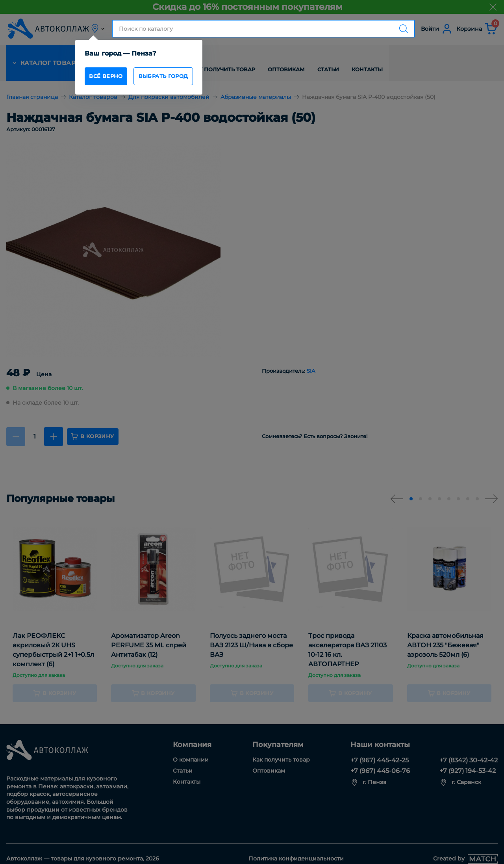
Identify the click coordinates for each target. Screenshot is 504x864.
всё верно (108, 77)
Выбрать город (176, 77)
